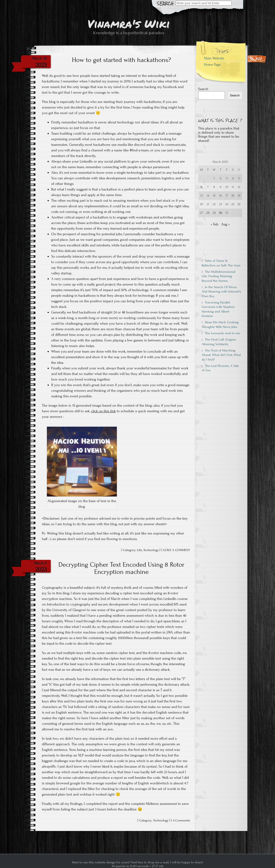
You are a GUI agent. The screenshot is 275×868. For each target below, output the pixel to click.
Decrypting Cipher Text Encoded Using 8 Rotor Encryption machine (121, 568)
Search (203, 89)
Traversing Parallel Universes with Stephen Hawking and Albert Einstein (218, 309)
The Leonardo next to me (221, 333)
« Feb (214, 224)
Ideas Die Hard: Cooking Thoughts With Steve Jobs (220, 324)
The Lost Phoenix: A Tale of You (220, 368)
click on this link (104, 411)
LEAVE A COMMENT (177, 550)
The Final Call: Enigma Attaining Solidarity (219, 342)
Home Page (212, 65)
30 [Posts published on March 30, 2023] (221, 213)
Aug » (226, 224)
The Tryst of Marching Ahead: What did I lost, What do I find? (221, 355)
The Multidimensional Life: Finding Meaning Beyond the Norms (219, 276)
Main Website (214, 58)
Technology (151, 550)
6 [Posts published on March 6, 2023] (201, 187)
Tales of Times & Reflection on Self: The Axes (221, 263)
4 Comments (181, 820)
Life (140, 550)
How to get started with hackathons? (121, 60)
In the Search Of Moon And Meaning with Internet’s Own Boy (221, 292)
